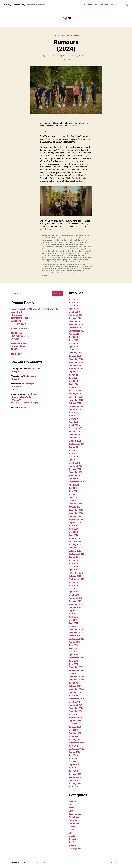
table (78, 268)
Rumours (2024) (66, 45)
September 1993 (76, 749)
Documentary (75, 814)
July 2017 (73, 614)
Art (85, 5)
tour (54, 271)
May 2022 (73, 457)
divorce (50, 244)
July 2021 (73, 488)
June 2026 (74, 303)
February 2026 (75, 315)
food (50, 249)
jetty (83, 253)
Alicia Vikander (59, 236)
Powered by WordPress (46, 863)
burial (84, 238)
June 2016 (74, 645)
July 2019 (73, 560)
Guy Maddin (50, 253)
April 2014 (73, 655)
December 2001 (76, 711)
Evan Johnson (54, 247)
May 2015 (73, 652)
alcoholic (51, 236)
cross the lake (63, 242)
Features (57, 35)
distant (44, 244)
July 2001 (73, 714)
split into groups (51, 268)
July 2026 (73, 299)
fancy (71, 247)
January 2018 (75, 601)
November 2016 (76, 633)
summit (67, 268)
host (61, 253)
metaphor (62, 258)
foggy (85, 247)
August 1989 (75, 777)
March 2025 (74, 350)
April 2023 (74, 422)
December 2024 (76, 359)
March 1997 (74, 736)
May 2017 (73, 620)
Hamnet (22, 407)
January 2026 (75, 318)
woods (44, 275)
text (50, 271)
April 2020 (74, 535)
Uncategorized (76, 849)
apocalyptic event (80, 236)
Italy (75, 253)
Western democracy (67, 273)
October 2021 (75, 479)
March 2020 (74, 538)
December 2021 (76, 472)
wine (86, 273)
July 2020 (73, 526)
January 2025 (75, 356)
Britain (80, 238)
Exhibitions (99, 5)
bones (56, 238)
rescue (71, 264)
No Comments (84, 56)
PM (70, 260)
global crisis (81, 251)
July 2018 (73, 582)
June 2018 (74, 585)
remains (55, 264)
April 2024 (74, 384)
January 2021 (75, 507)
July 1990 (73, 771)
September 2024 (76, 369)
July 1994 (73, 746)
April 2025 (74, 347)
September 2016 (76, 639)
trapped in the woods (74, 271)
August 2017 (75, 611)
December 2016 (76, 629)
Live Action (67, 35)
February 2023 (75, 428)
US (83, 271)
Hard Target (17, 354)
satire (49, 266)
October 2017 (75, 608)
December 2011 (76, 667)
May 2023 (73, 419)
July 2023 (73, 413)
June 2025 (74, 340)
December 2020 (76, 510)
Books (91, 5)
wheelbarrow (79, 273)
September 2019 (76, 554)
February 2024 (75, 391)
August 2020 (75, 523)
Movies (108, 5)
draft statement (59, 244)
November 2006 (76, 689)
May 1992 (73, 762)
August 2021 (75, 485)
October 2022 (75, 441)
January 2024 (75, 394)
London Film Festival (72, 255)
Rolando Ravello (79, 264)
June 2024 (74, 378)
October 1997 (75, 733)
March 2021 (74, 501)
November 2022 (76, 438)
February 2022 (75, 466)
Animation (73, 801)
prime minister (63, 262)
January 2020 (75, 545)
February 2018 (75, 598)
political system (77, 260)
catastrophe (52, 240)
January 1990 (75, 774)
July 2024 (73, 375)
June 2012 (74, 664)
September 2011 (76, 670)
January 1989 (75, 784)
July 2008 (73, 683)
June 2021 (74, 491)
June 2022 (74, 453)
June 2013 (74, 661)
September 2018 (76, 579)
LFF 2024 (48, 255)
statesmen (60, 268)
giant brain (66, 251)
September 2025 (76, 331)
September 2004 (77, 699)
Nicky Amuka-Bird (75, 258)
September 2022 (76, 444)
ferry (81, 247)
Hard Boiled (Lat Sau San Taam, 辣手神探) (20, 336)
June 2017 (74, 617)
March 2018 (74, 595)
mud (67, 258)
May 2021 (73, 494)
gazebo (85, 249)
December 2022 (76, 435)
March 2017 (74, 626)
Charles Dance (82, 240)
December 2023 (76, 397)
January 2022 (75, 469)
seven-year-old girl (75, 266)
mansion (55, 258)
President (55, 262)
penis (90, 258)
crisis (56, 242)
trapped (64, 271)
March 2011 (74, 673)
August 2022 (75, 447)
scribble (65, 266)
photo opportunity (48, 260)
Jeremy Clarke (52, 56)
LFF (43, 255)
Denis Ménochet (82, 242)
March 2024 (74, 387)
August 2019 (75, 557)
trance (58, 271)
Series (72, 833)
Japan (79, 253)
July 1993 (73, 755)
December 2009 (76, 677)
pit (67, 260)
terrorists (45, 271)
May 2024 (73, 381)
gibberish (73, 251)
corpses (51, 242)
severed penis (87, 266)
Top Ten (72, 842)
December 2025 (76, 321)
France (55, 249)
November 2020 (76, 513)
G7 (70, 249)
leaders (88, 253)
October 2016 (75, 636)
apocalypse (69, 236)
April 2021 (73, 497)
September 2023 (76, 406)
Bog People (50, 238)
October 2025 (75, 328)
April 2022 (74, 460)
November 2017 (76, 604)
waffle (51, 273)
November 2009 (76, 680)
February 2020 (75, 541)
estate (82, 244)
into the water (68, 253)
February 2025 (75, 353)
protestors (72, 262)
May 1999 (73, 730)
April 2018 (73, 592)
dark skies (72, 242)
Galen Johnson (76, 249)
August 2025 (75, 334)
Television (73, 839)
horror (57, 253)
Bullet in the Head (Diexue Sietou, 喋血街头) (19, 346)
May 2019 (73, 567)
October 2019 (75, 551)
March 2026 (74, 312)
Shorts (72, 836)
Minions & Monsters (20, 328)
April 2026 (74, 309)
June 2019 (74, 563)
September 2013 (76, 658)
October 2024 (75, 365)
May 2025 (73, 343)
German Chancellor (49, 251)
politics (85, 260)
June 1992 (74, 758)
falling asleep (64, 247)
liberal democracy (58, 255)
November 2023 (76, 400)
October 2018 (75, 576)
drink (66, 244)
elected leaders (74, 244)
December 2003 (76, 708)
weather (57, 273)
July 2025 (73, 337)
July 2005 (73, 696)
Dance (72, 811)
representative (63, 264)
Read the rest (46, 229)
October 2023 (75, 403)
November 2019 (76, 548)
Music (117, 5)
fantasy (76, 247)
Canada (45, 240)
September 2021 (76, 482)
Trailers (72, 845)
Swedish (73, 268)
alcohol (45, 236)
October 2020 (75, 516)
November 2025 (76, 325)
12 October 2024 (68, 56)
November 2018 (76, 573)
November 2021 (76, 475)
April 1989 (74, 780)
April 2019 (73, 570)
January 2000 (75, 727)
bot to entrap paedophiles (68, 238)
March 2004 (74, 702)
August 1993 (75, 752)
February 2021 (75, 504)
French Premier (63, 249)
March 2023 (74, 425)
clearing (45, 242)
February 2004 (76, 705)
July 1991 (73, 768)
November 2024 (76, 362)
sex (43, 268)
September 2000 (77, 718)
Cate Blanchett (62, 240)
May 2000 (73, 724)
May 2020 (73, 532)
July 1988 (73, 787)
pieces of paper (60, 260)
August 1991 (75, 765)
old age (85, 258)
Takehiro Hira (85, 268)
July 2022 (73, 450)
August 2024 (75, 372)
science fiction (57, 266)
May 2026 (73, 306)
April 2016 (73, 648)
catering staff (72, 240)
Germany (59, 251)
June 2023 (74, 416)
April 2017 (73, 623)
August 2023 (75, 409)
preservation (46, 262)
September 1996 (76, 743)
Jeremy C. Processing (14, 5)
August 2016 (75, 642)
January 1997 (75, 740)
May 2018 (73, 589)
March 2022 (74, 463)
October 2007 (75, 686)
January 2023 (75, 431)
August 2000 (75, 721)
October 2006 (75, 692)
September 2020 (76, 519)
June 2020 (74, 529)
